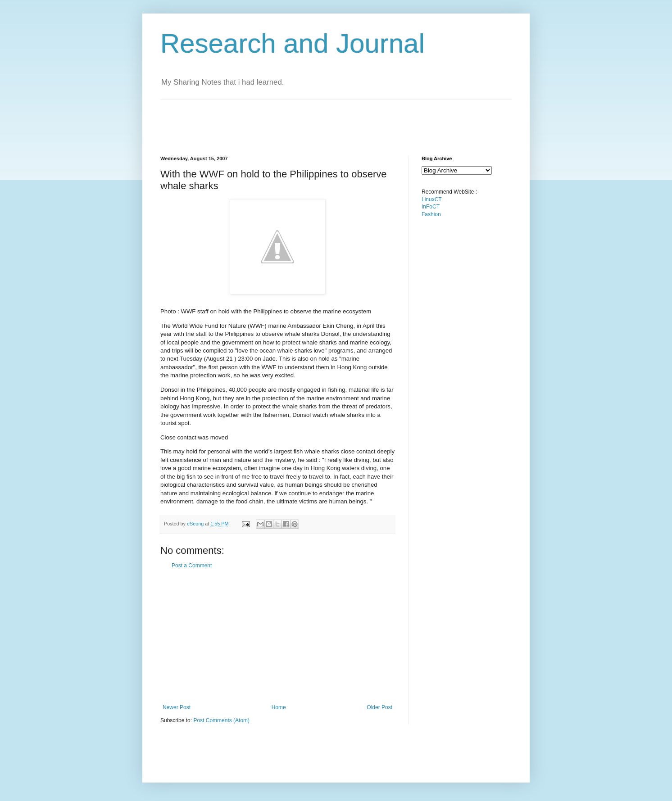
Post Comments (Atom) (221, 720)
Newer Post (177, 707)
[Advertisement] (324, 120)
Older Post (379, 707)
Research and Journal (293, 43)
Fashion (431, 214)
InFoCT (431, 207)
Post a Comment (192, 566)
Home (279, 707)
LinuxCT (432, 199)
